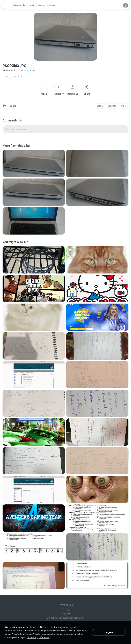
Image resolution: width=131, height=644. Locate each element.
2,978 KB (18, 77)
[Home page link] (6, 5)
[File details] (34, 163)
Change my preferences (38, 638)
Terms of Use (66, 605)
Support (66, 613)
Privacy (65, 609)
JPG (7, 77)
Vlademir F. (9, 71)
